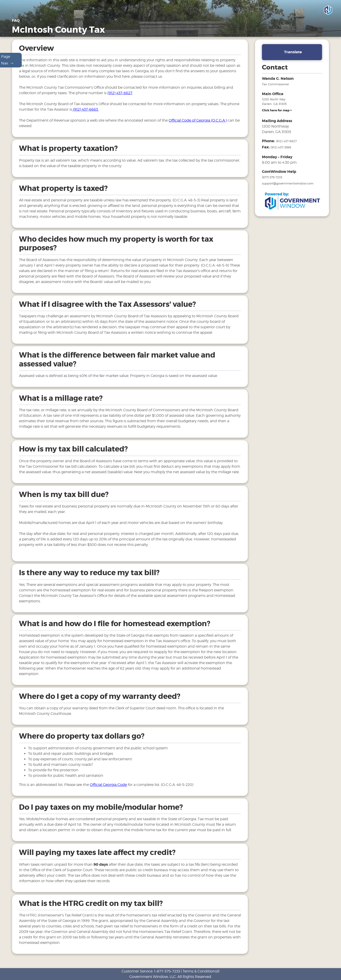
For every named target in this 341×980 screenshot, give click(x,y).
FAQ (303, 30)
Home (161, 30)
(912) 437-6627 (120, 97)
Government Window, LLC (153, 977)
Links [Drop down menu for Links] (322, 30)
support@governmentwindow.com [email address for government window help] (288, 188)
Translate (293, 56)
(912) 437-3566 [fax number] (281, 152)
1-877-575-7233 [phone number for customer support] (167, 971)
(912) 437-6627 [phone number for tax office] (286, 145)
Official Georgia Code (108, 789)
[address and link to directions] (277, 115)
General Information (191, 30)
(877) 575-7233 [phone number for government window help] (272, 182)
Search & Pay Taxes (312, 36)
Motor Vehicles (256, 30)
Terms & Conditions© (201, 971)
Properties (226, 30)
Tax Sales (284, 30)
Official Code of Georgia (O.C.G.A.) (198, 125)
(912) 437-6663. (85, 114)
